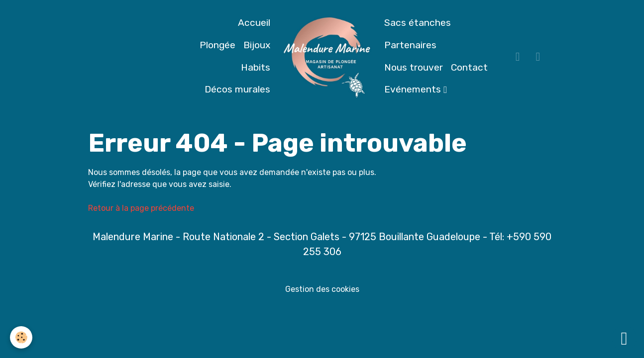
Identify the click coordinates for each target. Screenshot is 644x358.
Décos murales (237, 89)
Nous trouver (414, 67)
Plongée (217, 45)
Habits (256, 67)
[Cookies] (21, 337)
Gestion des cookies (322, 289)
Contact (469, 67)
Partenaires (410, 45)
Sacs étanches (418, 23)
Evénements (414, 89)
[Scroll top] (624, 338)
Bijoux (257, 45)
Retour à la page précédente (141, 208)
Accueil (254, 23)
